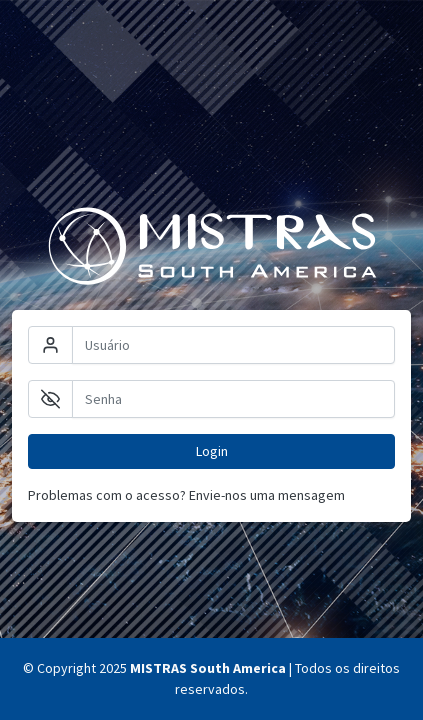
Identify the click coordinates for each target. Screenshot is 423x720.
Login (212, 451)
